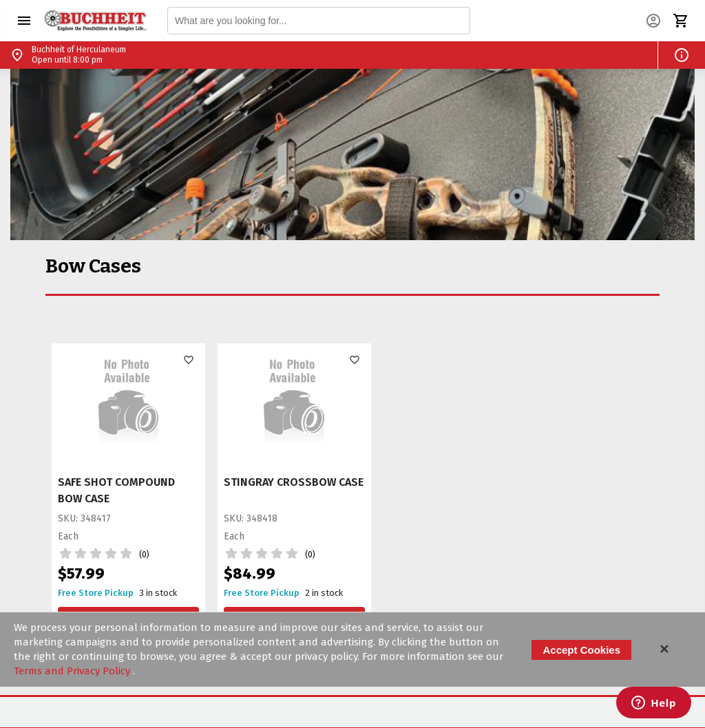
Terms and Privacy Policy (73, 671)
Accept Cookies (581, 650)
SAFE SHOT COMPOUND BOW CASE (116, 490)
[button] (24, 21)
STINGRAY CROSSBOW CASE (294, 482)
